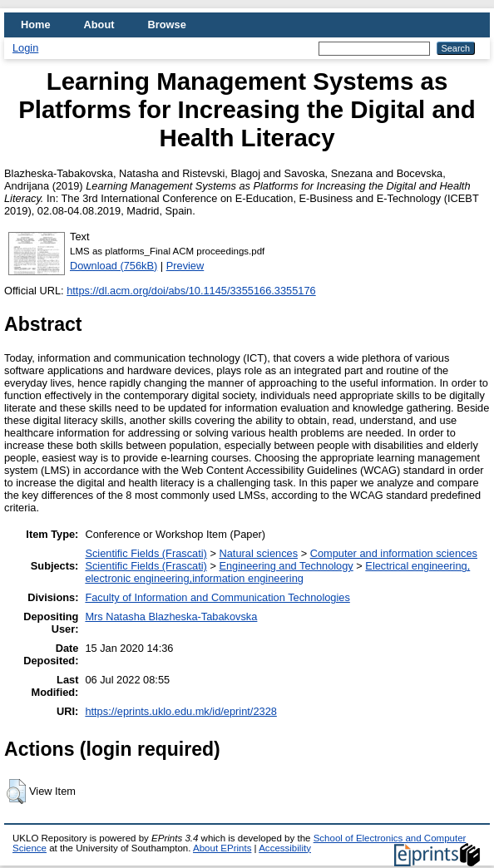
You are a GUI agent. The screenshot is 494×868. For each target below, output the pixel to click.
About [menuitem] (99, 25)
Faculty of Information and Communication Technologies (217, 597)
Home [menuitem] (36, 25)
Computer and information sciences (394, 553)
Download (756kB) (114, 266)
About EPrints (222, 848)
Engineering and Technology (286, 566)
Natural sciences (258, 553)
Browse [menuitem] (167, 25)
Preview (185, 266)
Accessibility (285, 848)
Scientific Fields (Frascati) (146, 553)
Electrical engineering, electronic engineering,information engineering (277, 572)
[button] (16, 792)
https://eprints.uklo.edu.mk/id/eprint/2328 (180, 711)
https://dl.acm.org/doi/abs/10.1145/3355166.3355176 (191, 291)
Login (25, 48)
